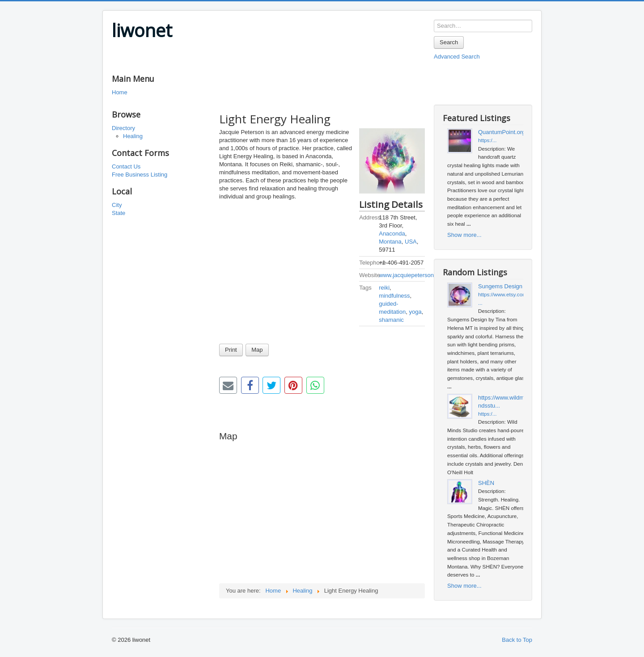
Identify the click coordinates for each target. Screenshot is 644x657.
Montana (390, 242)
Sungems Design (500, 286)
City (117, 205)
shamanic (391, 320)
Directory (123, 128)
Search (449, 42)
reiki (384, 288)
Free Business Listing (140, 175)
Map (257, 350)
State (119, 213)
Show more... (464, 235)
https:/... (487, 140)
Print (231, 350)
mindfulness (394, 296)
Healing (133, 136)
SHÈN (486, 483)
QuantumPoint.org (502, 132)
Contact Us (126, 166)
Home (120, 92)
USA (411, 242)
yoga (415, 312)
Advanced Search (457, 57)
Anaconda (392, 234)
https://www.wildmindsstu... (502, 402)
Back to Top (517, 640)
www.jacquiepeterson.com (413, 275)
